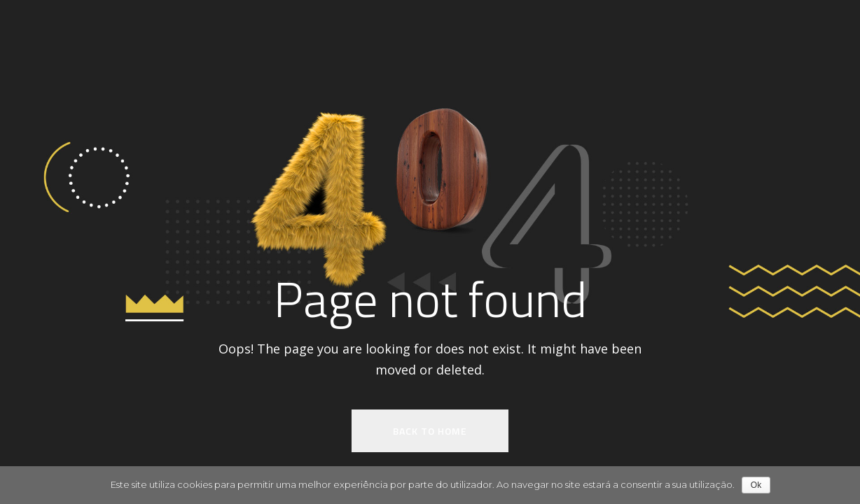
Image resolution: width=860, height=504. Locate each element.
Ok (756, 485)
